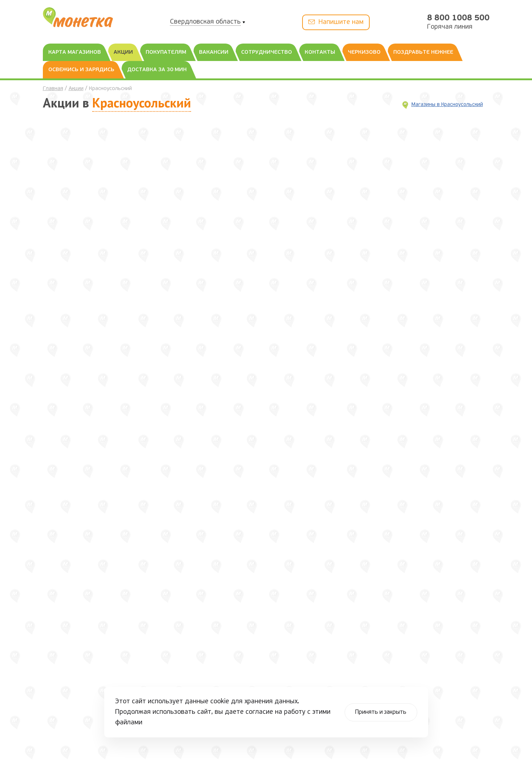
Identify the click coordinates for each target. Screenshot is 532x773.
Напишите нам (336, 22)
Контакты (320, 52)
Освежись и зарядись (81, 70)
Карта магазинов (75, 52)
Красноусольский (142, 103)
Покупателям (166, 52)
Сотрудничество (267, 52)
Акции (123, 52)
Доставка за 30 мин (157, 70)
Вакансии (214, 52)
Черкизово (364, 52)
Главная (53, 89)
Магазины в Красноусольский (447, 105)
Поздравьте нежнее (423, 52)
